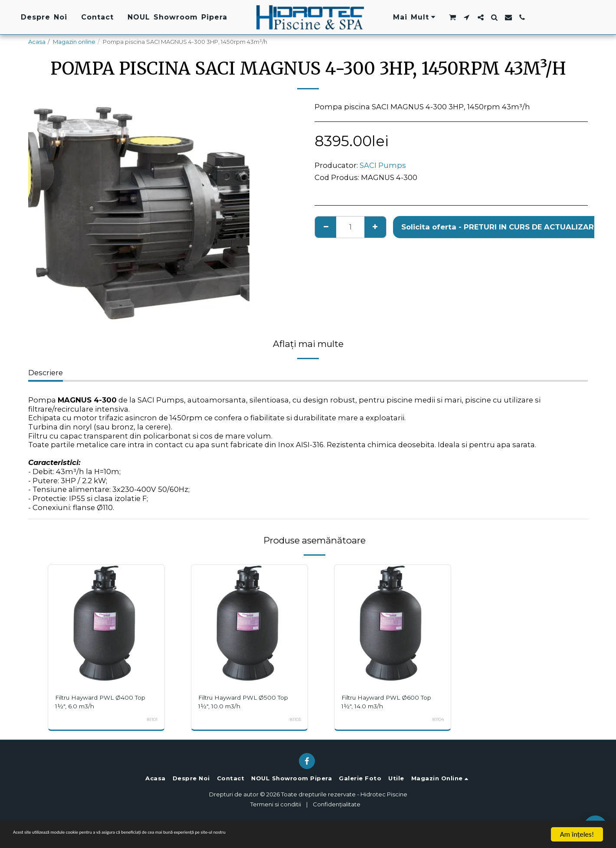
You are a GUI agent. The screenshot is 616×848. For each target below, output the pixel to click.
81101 (151, 719)
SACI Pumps (383, 165)
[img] (106, 623)
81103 (294, 719)
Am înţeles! (577, 834)
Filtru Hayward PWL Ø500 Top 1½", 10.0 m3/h (244, 702)
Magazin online (74, 42)
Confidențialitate (337, 804)
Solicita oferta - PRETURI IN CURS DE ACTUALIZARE (500, 227)
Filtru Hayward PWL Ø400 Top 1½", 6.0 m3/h (101, 702)
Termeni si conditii (276, 804)
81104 (437, 719)
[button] (452, 17)
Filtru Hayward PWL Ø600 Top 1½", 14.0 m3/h (387, 702)
